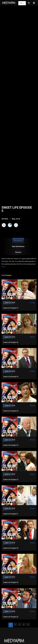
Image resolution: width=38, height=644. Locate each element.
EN (22, 3)
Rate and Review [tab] (18, 246)
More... (4, 267)
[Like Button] (10, 225)
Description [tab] (18, 241)
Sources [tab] (18, 252)
